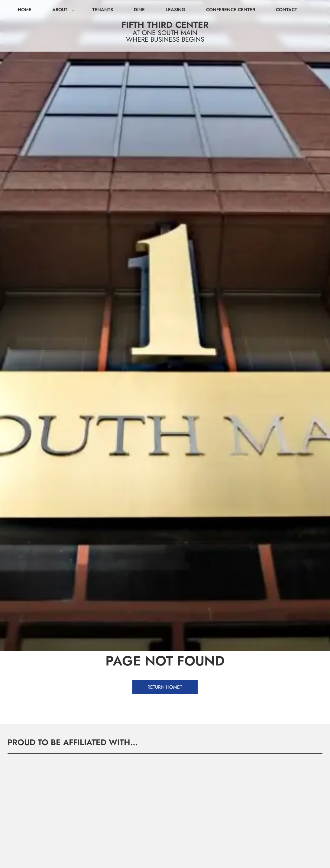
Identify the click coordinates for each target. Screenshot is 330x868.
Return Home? (165, 687)
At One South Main (165, 33)
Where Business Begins (165, 39)
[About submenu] (73, 10)
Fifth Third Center (165, 25)
